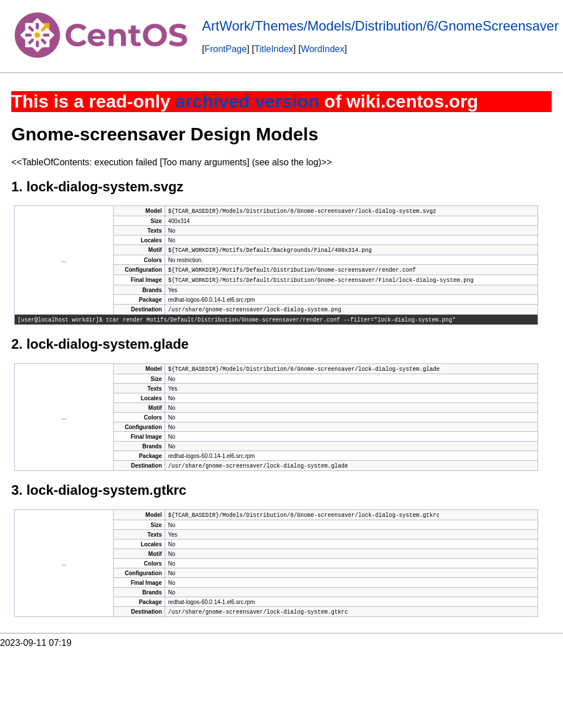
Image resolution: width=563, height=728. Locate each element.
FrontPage (225, 49)
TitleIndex (274, 49)
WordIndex (323, 49)
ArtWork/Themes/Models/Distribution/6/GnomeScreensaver (380, 26)
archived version (247, 101)
